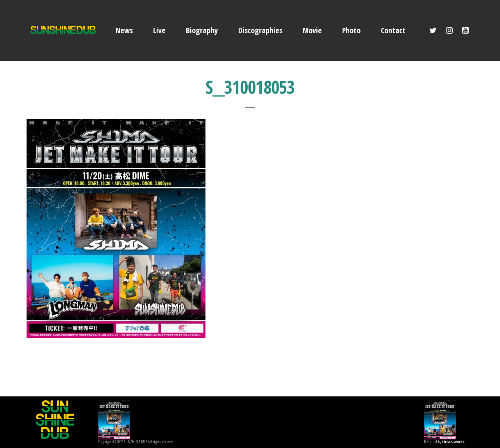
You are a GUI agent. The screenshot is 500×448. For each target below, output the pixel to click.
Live (159, 30)
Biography (202, 30)
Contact (393, 30)
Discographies (260, 30)
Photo (351, 30)
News (124, 30)
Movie (312, 30)
